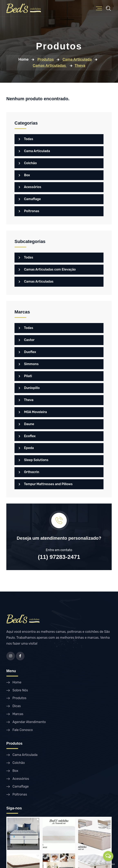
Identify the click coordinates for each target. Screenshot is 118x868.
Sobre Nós (20, 690)
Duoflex (27, 352)
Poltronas (29, 211)
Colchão (28, 163)
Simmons (29, 364)
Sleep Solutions (33, 460)
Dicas (17, 706)
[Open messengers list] (108, 856)
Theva (26, 400)
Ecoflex (27, 436)
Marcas (18, 714)
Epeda (26, 448)
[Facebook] (20, 656)
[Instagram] (11, 656)
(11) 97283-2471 (59, 557)
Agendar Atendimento (29, 722)
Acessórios (30, 187)
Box (24, 175)
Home (23, 59)
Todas (26, 139)
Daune (26, 424)
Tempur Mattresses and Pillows (46, 484)
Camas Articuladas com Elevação (47, 269)
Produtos (19, 698)
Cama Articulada (34, 151)
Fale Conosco (23, 730)
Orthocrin (29, 472)
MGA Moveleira (33, 412)
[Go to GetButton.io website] (108, 864)
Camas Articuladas (36, 281)
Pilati (25, 376)
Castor (27, 340)
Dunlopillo (29, 388)
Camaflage (30, 199)
